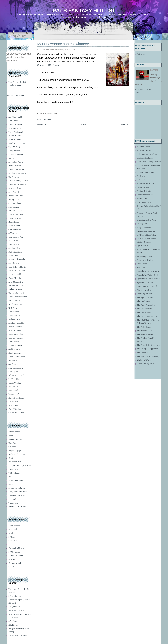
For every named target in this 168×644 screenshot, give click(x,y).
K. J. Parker (13, 308)
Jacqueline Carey (16, 162)
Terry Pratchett (15, 315)
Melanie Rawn (15, 319)
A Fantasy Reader (145, 150)
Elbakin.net (13, 625)
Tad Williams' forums (18, 636)
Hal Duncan (13, 177)
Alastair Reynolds (16, 323)
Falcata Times (143, 180)
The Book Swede (144, 309)
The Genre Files (144, 312)
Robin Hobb (14, 222)
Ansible (12, 533)
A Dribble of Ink (144, 147)
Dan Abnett (13, 121)
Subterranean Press (16, 488)
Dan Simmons (14, 353)
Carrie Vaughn (15, 383)
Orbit (11, 458)
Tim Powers (14, 312)
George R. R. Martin (17, 267)
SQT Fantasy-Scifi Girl (147, 286)
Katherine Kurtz (15, 252)
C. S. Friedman (15, 203)
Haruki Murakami (16, 293)
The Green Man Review (147, 316)
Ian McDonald (15, 274)
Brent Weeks (14, 390)
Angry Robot (14, 432)
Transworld (13, 503)
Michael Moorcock (16, 285)
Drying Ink (142, 176)
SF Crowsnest (14, 552)
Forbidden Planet (144, 202)
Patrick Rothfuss (15, 327)
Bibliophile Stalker (145, 158)
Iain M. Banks (14, 136)
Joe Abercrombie (16, 117)
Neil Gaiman (14, 207)
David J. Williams (16, 398)
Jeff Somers (13, 360)
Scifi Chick (142, 264)
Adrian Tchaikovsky (17, 375)
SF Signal (13, 529)
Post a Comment (44, 120)
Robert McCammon (17, 270)
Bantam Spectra (15, 439)
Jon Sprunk (13, 364)
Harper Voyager (15, 450)
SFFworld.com (15, 596)
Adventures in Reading (147, 154)
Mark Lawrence (15, 255)
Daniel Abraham (15, 124)
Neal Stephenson (16, 368)
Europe (56, 65)
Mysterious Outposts (146, 231)
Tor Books (13, 499)
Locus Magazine (15, 526)
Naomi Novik (14, 300)
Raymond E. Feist (16, 196)
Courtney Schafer (16, 338)
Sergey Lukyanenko (17, 259)
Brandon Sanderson (17, 334)
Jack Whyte (13, 405)
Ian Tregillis (14, 379)
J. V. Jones (13, 233)
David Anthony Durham (19, 181)
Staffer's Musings (144, 290)
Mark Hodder (14, 225)
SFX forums (14, 621)
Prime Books (14, 469)
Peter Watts (13, 387)
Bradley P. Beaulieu (17, 143)
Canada (41, 65)
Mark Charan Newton (18, 297)
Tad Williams (14, 402)
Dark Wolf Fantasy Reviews (149, 162)
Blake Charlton (15, 166)
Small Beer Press (16, 480)
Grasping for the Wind (147, 220)
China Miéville (15, 278)
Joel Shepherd (14, 349)
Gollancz (12, 447)
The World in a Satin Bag (148, 356)
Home (84, 124)
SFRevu (12, 559)
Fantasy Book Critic (146, 184)
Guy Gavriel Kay (16, 237)
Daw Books (13, 443)
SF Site (11, 537)
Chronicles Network (17, 548)
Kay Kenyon (14, 244)
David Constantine (16, 169)
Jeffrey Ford (14, 199)
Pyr (10, 477)
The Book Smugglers (146, 305)
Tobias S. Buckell (16, 154)
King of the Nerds (145, 227)
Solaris (11, 484)
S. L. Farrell (14, 192)
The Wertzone (143, 353)
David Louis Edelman (18, 184)
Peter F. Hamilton (16, 214)
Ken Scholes (14, 342)
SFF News (13, 541)
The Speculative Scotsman (148, 345)
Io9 (10, 544)
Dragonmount (14, 607)
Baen (11, 435)
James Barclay (15, 139)
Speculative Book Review (148, 271)
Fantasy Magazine (145, 195)
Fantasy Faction (144, 187)
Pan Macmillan (15, 462)
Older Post (125, 124)
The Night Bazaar (145, 331)
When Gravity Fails (145, 364)
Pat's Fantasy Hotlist (84, 10)
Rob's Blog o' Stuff (145, 256)
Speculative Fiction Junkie (148, 275)
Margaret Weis (15, 394)
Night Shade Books (17, 454)
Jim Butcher (14, 158)
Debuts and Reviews (146, 172)
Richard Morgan (15, 289)
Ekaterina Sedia (15, 345)
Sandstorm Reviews (146, 260)
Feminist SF (142, 199)
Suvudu (12, 567)
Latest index (142, 54)
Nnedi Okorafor (15, 304)
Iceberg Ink (142, 224)
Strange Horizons (16, 556)
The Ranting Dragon (146, 334)
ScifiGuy (141, 267)
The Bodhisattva (144, 301)
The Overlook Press (17, 495)
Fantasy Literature (145, 191)
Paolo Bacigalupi (16, 132)
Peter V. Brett (14, 147)
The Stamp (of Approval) (148, 349)
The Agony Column (145, 297)
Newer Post (42, 124)
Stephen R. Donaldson (18, 173)
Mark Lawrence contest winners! (63, 44)
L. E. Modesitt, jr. (16, 282)
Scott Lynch (13, 263)
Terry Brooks (14, 151)
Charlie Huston (15, 229)
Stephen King (14, 248)
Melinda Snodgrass (17, 357)
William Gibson (15, 211)
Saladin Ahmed (15, 128)
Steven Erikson (15, 188)
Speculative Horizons (146, 282)
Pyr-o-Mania (142, 246)
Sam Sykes (13, 372)
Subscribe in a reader (15, 95)
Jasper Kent (13, 240)
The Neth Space (144, 327)
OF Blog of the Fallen (146, 235)
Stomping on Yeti (144, 294)
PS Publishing (14, 473)
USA (49, 65)
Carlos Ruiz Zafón (16, 413)
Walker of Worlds (145, 360)
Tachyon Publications (18, 492)
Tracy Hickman (15, 218)
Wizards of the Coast (17, 507)
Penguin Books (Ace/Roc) (20, 465)
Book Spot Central (16, 610)
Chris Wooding (15, 409)
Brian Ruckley (15, 330)
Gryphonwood (15, 563)
